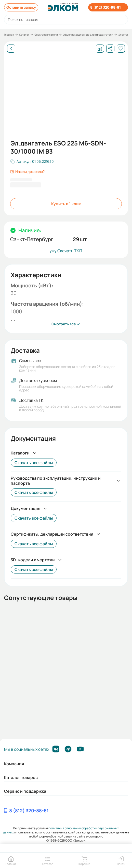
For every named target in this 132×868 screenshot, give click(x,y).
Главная (9, 35)
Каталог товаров (21, 777)
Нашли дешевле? (27, 172)
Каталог (24, 35)
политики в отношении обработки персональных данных (61, 830)
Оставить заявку (21, 7)
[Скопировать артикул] (32, 161)
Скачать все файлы (34, 463)
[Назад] (11, 49)
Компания (14, 764)
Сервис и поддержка (25, 791)
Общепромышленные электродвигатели (88, 35)
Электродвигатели (46, 35)
